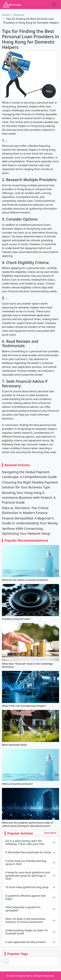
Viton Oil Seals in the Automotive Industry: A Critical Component (25, 920)
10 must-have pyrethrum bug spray (27, 887)
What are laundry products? (17, 784)
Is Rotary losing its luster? (16, 619)
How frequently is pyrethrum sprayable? (23, 909)
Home (6, 15)
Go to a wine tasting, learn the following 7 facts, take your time (25, 842)
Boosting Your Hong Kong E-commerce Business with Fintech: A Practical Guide (29, 498)
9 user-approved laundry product (26, 942)
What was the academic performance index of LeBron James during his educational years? (28, 824)
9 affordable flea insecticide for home (28, 852)
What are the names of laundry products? (25, 580)
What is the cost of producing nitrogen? (24, 706)
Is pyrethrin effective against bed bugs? (25, 897)
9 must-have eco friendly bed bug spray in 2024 (26, 863)
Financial (19, 15)
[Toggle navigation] (54, 5)
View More (50, 833)
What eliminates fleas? (14, 745)
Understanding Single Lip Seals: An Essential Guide (27, 932)
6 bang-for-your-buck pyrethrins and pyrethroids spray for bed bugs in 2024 (28, 876)
